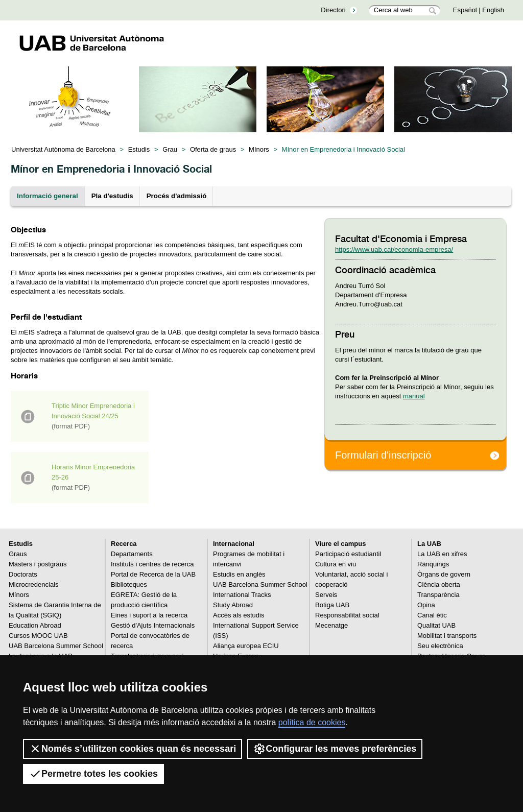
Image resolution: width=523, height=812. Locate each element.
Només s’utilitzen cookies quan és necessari (133, 749)
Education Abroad (35, 625)
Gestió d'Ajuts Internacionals (153, 625)
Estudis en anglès (239, 574)
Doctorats (23, 574)
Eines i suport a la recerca (149, 615)
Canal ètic (432, 615)
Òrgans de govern (444, 574)
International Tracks (242, 595)
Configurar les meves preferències (335, 749)
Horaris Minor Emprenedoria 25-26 (93, 477)
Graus (18, 554)
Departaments (132, 554)
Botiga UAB (332, 605)
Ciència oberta (439, 584)
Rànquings (433, 564)
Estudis (139, 149)
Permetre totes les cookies (93, 774)
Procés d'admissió (177, 196)
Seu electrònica (440, 646)
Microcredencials (34, 584)
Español (465, 10)
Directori (333, 10)
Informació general (47, 196)
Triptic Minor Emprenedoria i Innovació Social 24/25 (93, 416)
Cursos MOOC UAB (38, 636)
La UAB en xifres (442, 554)
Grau (170, 149)
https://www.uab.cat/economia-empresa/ (394, 249)
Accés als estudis (239, 615)
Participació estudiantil (348, 554)
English (493, 10)
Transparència (438, 595)
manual (414, 396)
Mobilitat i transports (447, 636)
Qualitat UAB (436, 625)
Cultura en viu (336, 564)
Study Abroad (233, 605)
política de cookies (312, 722)
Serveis (326, 595)
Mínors (259, 149)
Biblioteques (129, 584)
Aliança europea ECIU (246, 646)
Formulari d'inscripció (383, 455)
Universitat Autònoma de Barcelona (63, 149)
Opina (426, 605)
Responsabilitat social (347, 615)
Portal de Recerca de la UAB (153, 574)
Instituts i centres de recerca (152, 564)
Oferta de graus (213, 149)
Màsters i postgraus (38, 564)
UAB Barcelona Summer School (56, 646)
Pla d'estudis (112, 196)
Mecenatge (331, 625)
